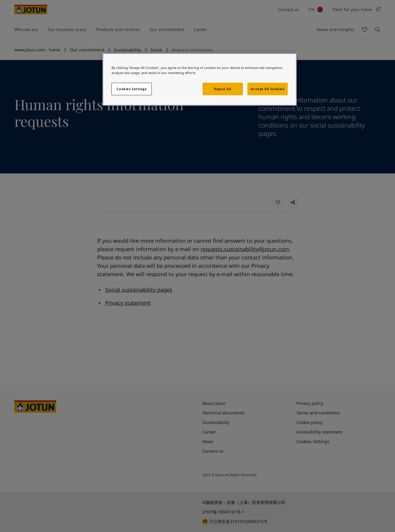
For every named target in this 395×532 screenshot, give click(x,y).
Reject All (223, 89)
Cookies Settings (131, 89)
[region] (200, 79)
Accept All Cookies (267, 89)
